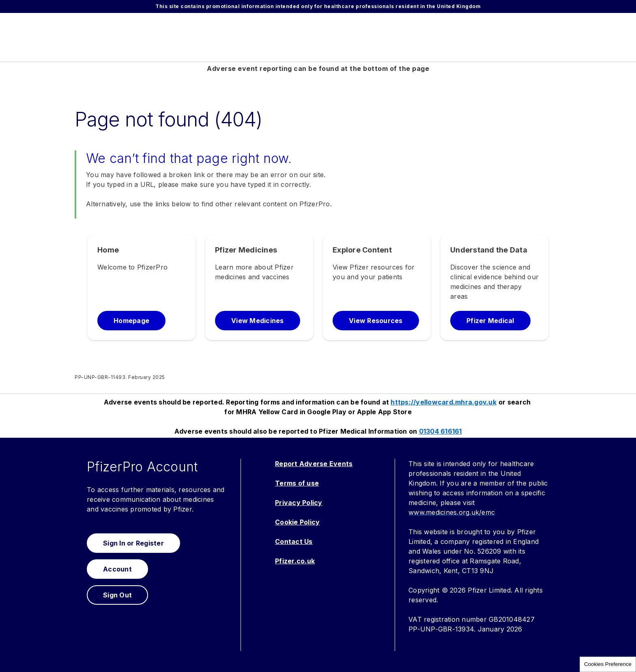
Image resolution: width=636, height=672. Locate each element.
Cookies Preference (608, 664)
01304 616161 (440, 431)
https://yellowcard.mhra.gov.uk (444, 402)
